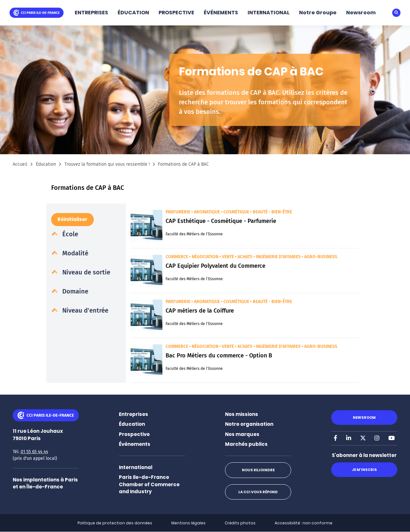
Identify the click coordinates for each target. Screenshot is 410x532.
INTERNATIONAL (269, 13)
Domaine (75, 291)
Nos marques (242, 434)
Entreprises (133, 414)
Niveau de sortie (85, 272)
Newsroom (361, 13)
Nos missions (242, 414)
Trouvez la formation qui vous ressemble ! (107, 164)
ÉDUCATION (133, 13)
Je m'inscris (364, 470)
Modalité (75, 253)
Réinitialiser (72, 219)
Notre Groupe (318, 13)
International (136, 467)
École (69, 234)
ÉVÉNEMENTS (221, 13)
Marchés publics (246, 444)
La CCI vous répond (258, 492)
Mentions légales (188, 523)
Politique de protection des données (115, 523)
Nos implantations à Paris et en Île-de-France (45, 483)
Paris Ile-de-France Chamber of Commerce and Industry (149, 484)
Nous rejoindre (258, 470)
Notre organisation (249, 424)
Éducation (46, 164)
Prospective (134, 434)
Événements (135, 444)
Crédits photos (240, 523)
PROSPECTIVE (176, 13)
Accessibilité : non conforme (304, 523)
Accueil (20, 164)
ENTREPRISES (91, 13)
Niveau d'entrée (85, 310)
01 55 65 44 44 (34, 452)
